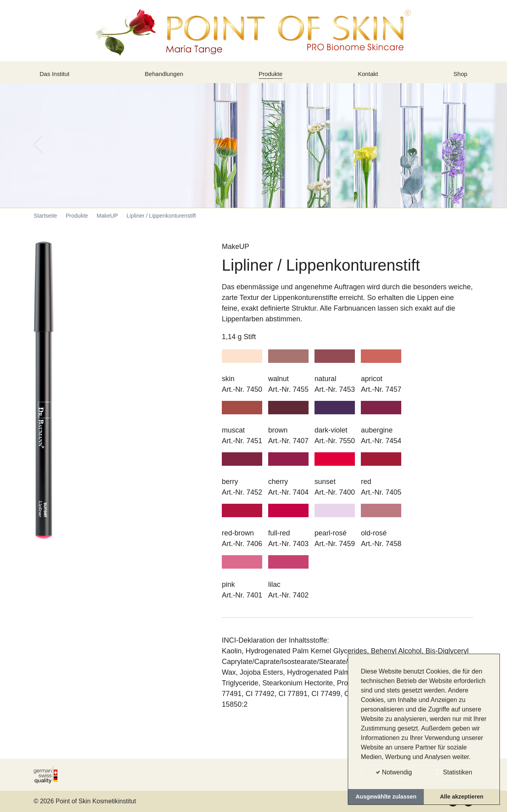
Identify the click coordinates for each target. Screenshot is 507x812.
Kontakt (369, 76)
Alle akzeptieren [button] (462, 797)
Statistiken (454, 772)
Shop (459, 76)
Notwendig (394, 772)
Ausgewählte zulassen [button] (386, 797)
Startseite (45, 222)
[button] (38, 150)
